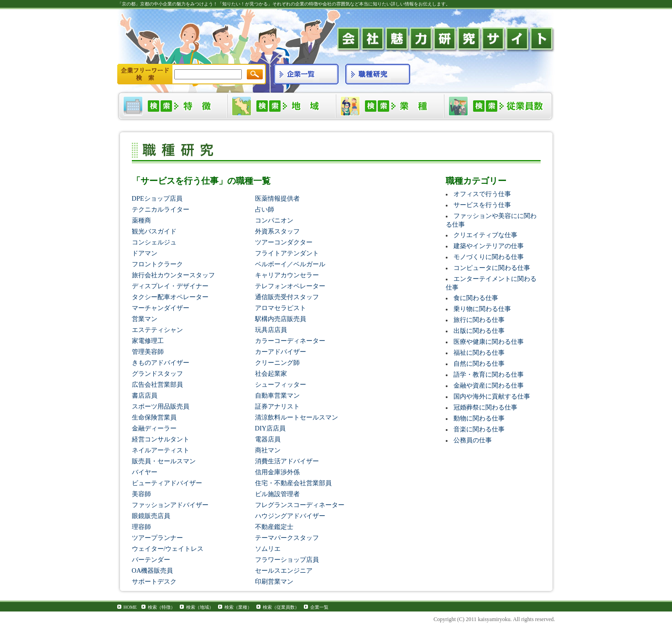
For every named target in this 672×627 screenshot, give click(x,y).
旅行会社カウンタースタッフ (173, 275)
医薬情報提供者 (277, 198)
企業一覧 (319, 607)
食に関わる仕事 (476, 298)
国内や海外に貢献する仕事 (492, 396)
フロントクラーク (157, 264)
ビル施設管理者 (277, 494)
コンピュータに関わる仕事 (492, 268)
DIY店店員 (271, 428)
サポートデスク (154, 581)
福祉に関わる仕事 (479, 352)
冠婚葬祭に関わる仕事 (485, 407)
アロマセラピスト (281, 308)
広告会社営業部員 (157, 384)
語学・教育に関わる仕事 (489, 374)
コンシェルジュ (154, 242)
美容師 (141, 494)
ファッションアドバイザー (170, 505)
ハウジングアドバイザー (290, 516)
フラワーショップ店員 (287, 560)
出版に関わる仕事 (479, 331)
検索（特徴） (161, 607)
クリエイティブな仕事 (485, 235)
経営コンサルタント (161, 439)
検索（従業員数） (281, 607)
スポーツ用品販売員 (161, 406)
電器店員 (268, 439)
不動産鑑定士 (274, 527)
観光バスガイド (154, 231)
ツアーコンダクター (284, 242)
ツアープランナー (157, 538)
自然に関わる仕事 (479, 363)
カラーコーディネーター (290, 341)
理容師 (141, 527)
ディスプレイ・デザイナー (170, 286)
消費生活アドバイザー (287, 461)
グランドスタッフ (157, 373)
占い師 (265, 209)
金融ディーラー (154, 428)
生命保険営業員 (154, 417)
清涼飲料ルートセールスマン (297, 417)
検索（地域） (200, 607)
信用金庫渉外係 (277, 472)
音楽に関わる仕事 (479, 429)
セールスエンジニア (284, 570)
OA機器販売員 (153, 570)
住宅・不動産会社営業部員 (293, 483)
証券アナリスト (277, 406)
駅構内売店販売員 (281, 319)
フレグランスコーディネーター (300, 505)
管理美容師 (148, 352)
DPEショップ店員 (157, 198)
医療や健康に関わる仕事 (489, 342)
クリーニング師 (277, 363)
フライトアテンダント (287, 253)
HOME (130, 607)
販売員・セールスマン (164, 461)
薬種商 (141, 220)
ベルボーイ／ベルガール (290, 264)
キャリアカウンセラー (287, 275)
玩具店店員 (271, 330)
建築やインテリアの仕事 (489, 246)
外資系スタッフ (277, 231)
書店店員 (145, 395)
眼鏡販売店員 (151, 516)
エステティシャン (157, 330)
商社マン (268, 450)
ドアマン (145, 253)
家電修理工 (148, 341)
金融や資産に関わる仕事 (489, 385)
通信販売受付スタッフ (287, 297)
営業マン (145, 319)
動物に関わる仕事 (479, 418)
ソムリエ (268, 549)
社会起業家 (271, 373)
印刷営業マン (274, 581)
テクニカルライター (161, 209)
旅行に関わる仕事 (479, 320)
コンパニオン (274, 220)
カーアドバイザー (281, 352)
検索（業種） (238, 607)
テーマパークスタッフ (287, 538)
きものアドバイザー (161, 363)
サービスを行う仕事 (482, 205)
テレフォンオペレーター (290, 286)
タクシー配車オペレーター (170, 297)
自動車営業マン (277, 395)
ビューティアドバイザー (167, 483)
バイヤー (145, 472)
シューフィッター (281, 384)
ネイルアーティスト (161, 450)
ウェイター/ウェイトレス (168, 549)
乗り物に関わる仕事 (482, 309)
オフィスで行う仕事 (482, 194)
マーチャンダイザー (161, 308)
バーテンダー (151, 560)
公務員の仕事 (473, 440)
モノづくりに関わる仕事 (489, 257)
